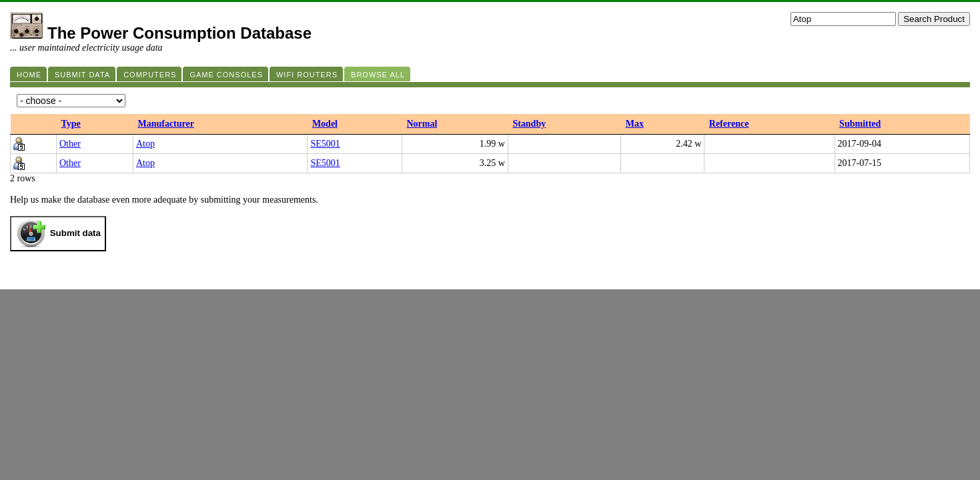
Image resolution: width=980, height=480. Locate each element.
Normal (422, 124)
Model (325, 124)
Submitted (860, 124)
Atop (145, 144)
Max (635, 124)
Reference (729, 124)
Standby (529, 124)
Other (70, 144)
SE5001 (325, 144)
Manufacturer (166, 124)
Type (71, 124)
